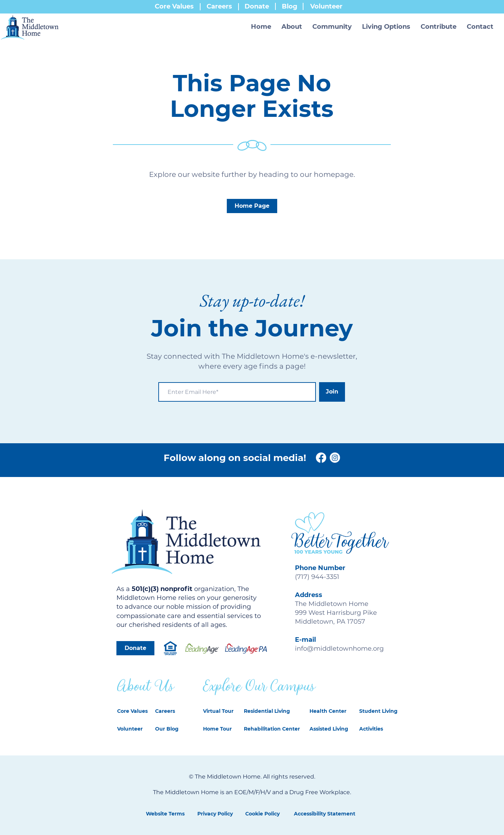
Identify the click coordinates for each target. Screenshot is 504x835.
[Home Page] (252, 206)
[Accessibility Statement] (325, 814)
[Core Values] (134, 711)
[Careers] (169, 711)
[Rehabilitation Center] (273, 729)
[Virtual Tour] (220, 711)
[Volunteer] (134, 729)
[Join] (332, 392)
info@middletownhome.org (339, 649)
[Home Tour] (220, 729)
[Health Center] (328, 711)
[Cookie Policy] (262, 814)
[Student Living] (378, 711)
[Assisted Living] (329, 729)
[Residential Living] (270, 711)
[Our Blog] (172, 729)
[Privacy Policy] (215, 814)
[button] (292, 27)
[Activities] (377, 729)
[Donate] (135, 648)
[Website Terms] (165, 814)
